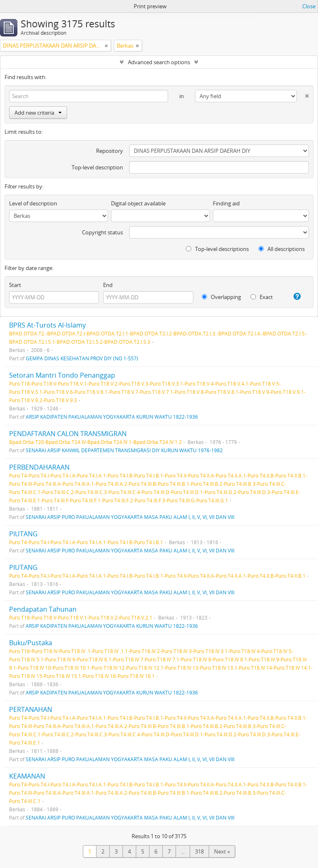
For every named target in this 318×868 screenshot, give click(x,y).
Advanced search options (159, 62)
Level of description (33, 203)
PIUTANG (23, 534)
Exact (262, 297)
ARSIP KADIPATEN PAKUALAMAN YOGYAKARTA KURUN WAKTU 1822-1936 (112, 417)
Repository (110, 151)
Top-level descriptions (217, 249)
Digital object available (138, 203)
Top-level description (97, 167)
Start (15, 285)
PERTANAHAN (31, 709)
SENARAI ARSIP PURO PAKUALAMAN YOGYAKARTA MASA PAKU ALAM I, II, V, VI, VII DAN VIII (130, 517)
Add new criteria (38, 113)
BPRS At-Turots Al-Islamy (47, 325)
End (108, 285)
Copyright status (102, 232)
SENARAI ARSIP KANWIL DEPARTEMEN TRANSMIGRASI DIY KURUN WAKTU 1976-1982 (124, 450)
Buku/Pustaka (31, 643)
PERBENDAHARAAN (39, 467)
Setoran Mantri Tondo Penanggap (62, 375)
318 (199, 851)
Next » (222, 851)
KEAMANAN (27, 776)
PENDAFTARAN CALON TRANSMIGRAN (68, 434)
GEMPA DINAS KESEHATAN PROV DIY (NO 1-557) (82, 358)
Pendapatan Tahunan (43, 609)
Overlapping (221, 297)
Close (309, 6)
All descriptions (282, 249)
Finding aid (226, 203)
